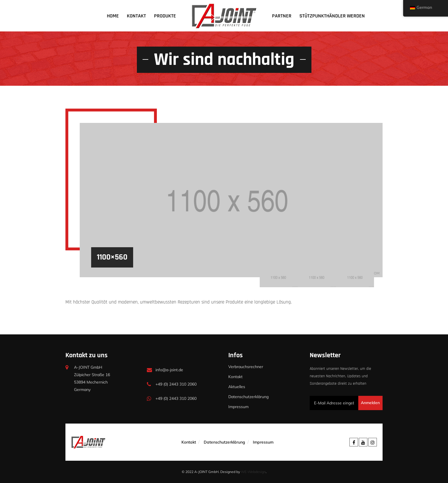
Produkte (165, 16)
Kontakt (136, 16)
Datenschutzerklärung (248, 397)
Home (113, 16)
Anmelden (370, 403)
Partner (282, 16)
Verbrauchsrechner (246, 367)
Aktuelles (237, 387)
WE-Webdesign (253, 472)
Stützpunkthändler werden (332, 16)
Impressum (238, 407)
